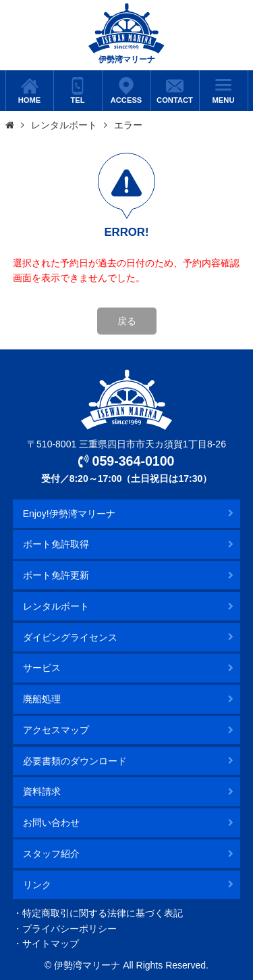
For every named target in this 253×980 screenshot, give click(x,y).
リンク (37, 885)
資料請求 (42, 791)
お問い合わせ (51, 823)
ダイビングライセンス (70, 637)
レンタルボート (64, 125)
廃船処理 (42, 699)
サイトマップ (51, 944)
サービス (42, 668)
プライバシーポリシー (69, 929)
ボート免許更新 (56, 575)
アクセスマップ (56, 730)
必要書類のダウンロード (75, 761)
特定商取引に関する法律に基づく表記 (103, 913)
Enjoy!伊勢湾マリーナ (69, 514)
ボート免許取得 (56, 544)
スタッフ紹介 (51, 854)
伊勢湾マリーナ (126, 34)
